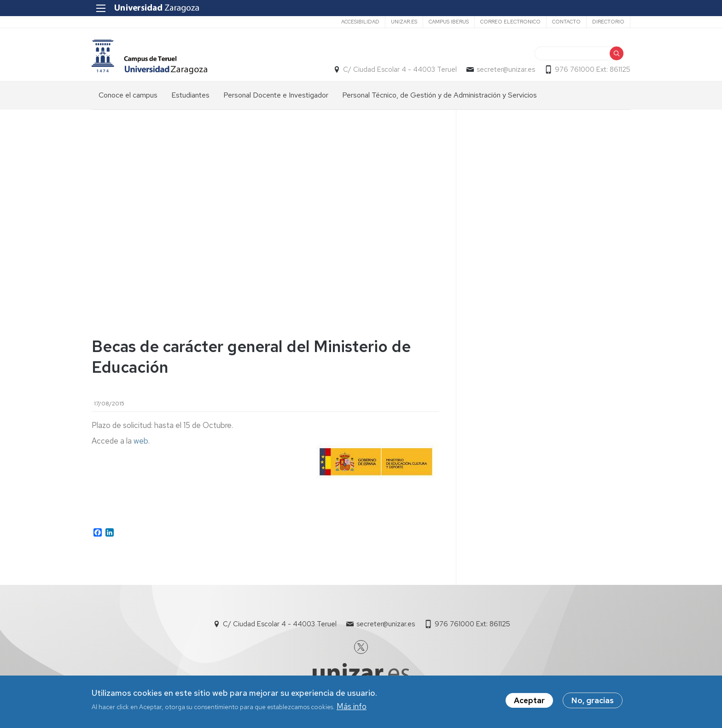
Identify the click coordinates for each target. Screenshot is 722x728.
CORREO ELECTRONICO (510, 22)
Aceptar (529, 700)
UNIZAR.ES (404, 22)
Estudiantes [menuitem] (190, 95)
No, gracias (593, 700)
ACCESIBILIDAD (360, 22)
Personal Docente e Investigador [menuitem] (276, 95)
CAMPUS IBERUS (449, 22)
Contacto (566, 22)
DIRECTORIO (608, 22)
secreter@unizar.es (506, 69)
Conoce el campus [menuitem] (128, 95)
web (141, 441)
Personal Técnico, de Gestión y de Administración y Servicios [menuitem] (440, 95)
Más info (352, 706)
